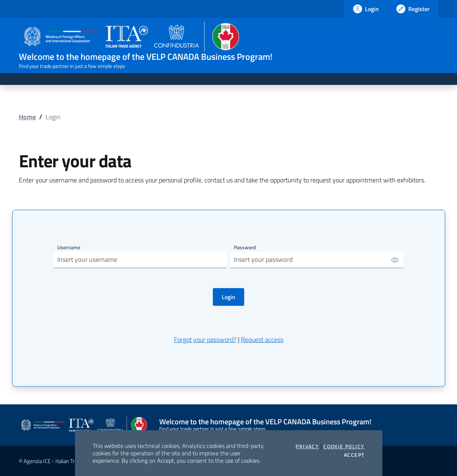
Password (245, 247)
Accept (354, 455)
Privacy (307, 446)
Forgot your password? (205, 340)
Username (69, 247)
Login (228, 297)
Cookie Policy (344, 446)
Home (27, 117)
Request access (262, 340)
